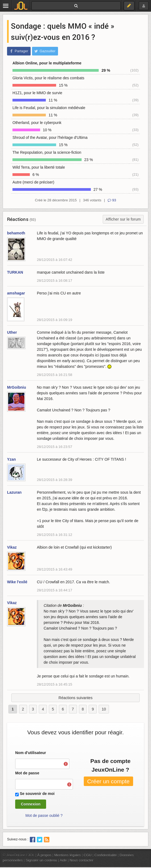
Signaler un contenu (41, 860)
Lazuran (14, 492)
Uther (12, 332)
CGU (88, 855)
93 (112, 200)
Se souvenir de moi (37, 794)
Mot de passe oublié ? (44, 815)
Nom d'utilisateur (31, 753)
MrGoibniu (17, 387)
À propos (44, 855)
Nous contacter (82, 860)
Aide (63, 860)
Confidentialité (106, 855)
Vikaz (12, 547)
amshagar (16, 293)
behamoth (16, 233)
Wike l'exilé (17, 582)
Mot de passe (27, 773)
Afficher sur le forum (123, 219)
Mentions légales (68, 855)
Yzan (12, 459)
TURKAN (15, 272)
